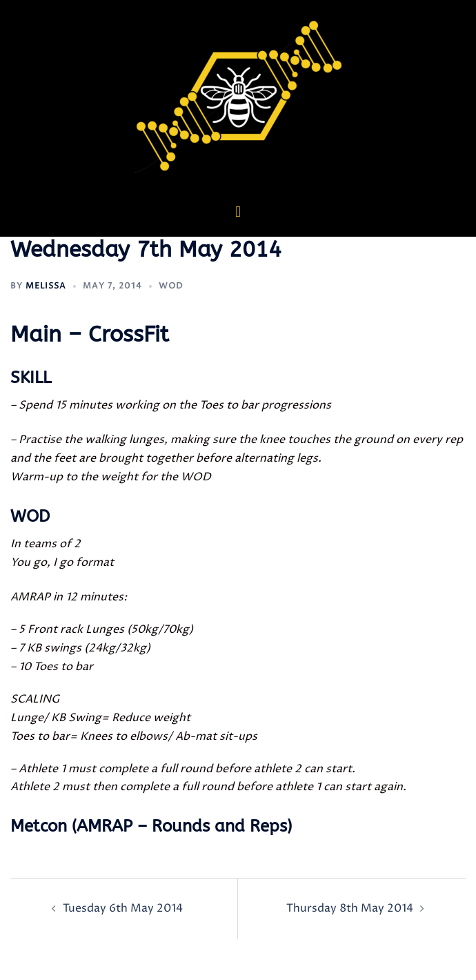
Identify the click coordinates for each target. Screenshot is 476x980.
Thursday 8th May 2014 (350, 908)
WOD (171, 286)
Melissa (46, 286)
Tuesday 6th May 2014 (123, 908)
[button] (238, 212)
